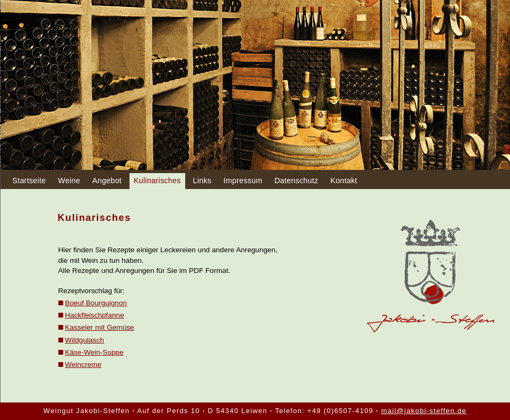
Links (202, 181)
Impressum (243, 181)
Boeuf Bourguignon (96, 303)
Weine (69, 181)
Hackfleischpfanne (94, 315)
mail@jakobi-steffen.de (424, 411)
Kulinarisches (157, 181)
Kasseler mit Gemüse (99, 327)
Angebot (107, 181)
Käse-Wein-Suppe (94, 352)
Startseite (29, 181)
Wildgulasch (84, 340)
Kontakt (344, 181)
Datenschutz (296, 181)
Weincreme (83, 365)
